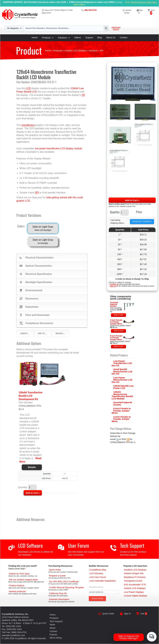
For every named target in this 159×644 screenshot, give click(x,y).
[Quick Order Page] (55, 570)
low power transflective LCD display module (59, 149)
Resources (62, 333)
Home (35, 38)
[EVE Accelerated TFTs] (135, 585)
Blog (100, 38)
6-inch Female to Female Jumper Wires (116, 338)
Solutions (64, 38)
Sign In (127, 614)
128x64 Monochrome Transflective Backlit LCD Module (122, 395)
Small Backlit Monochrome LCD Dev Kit (122, 372)
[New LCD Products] (17, 591)
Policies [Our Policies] (53, 635)
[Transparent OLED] (133, 581)
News (52, 625)
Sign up (113, 286)
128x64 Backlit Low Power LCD (123, 387)
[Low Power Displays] (134, 592)
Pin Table (43, 333)
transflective (28, 125)
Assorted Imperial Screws (114, 304)
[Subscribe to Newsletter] (97, 599)
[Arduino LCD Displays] (135, 588)
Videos (77, 38)
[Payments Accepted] (59, 599)
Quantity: (115, 212)
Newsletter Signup (96, 587)
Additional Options (27, 333)
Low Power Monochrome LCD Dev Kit (122, 380)
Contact (124, 38)
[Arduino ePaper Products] (134, 573)
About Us (111, 38)
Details (32, 467)
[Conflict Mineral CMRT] (66, 587)
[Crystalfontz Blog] (98, 570)
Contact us (114, 284)
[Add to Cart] (33, 493)
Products (48, 38)
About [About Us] (52, 628)
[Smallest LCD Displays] (135, 570)
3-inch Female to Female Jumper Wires (116, 322)
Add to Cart (118, 315)
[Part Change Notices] (17, 586)
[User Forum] (98, 577)
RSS (124, 439)
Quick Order (108, 614)
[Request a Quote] (57, 576)
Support (89, 38)
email (113, 439)
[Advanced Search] (19, 574)
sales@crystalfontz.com (13, 635)
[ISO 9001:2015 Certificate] (64, 582)
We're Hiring (56, 638)
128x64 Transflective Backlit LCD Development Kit (31, 396)
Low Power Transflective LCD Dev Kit (122, 363)
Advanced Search (116, 28)
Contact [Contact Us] (53, 631)
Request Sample (142, 221)
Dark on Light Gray (43, 229)
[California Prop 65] (58, 593)
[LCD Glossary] (96, 573)
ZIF (83, 95)
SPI (37, 193)
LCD (28, 88)
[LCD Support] (23, 580)
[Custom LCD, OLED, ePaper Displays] (135, 596)
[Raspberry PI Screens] (135, 577)
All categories (14, 28)
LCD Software (30, 545)
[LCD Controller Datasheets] (102, 581)
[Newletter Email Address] (104, 592)
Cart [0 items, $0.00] (153, 10)
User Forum (79, 545)
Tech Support (132, 545)
